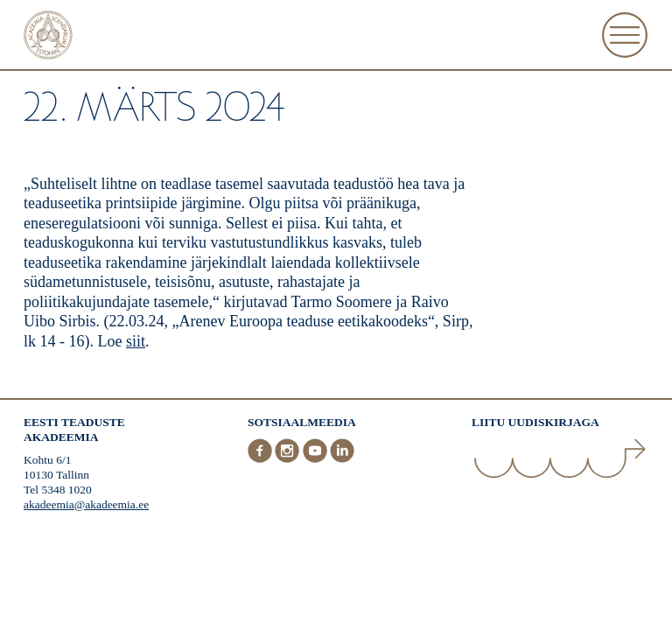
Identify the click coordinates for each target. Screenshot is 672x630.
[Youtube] (317, 459)
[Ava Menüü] (625, 35)
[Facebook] (262, 459)
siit (136, 341)
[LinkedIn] (342, 459)
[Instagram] (289, 459)
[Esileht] (48, 37)
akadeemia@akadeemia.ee (86, 504)
